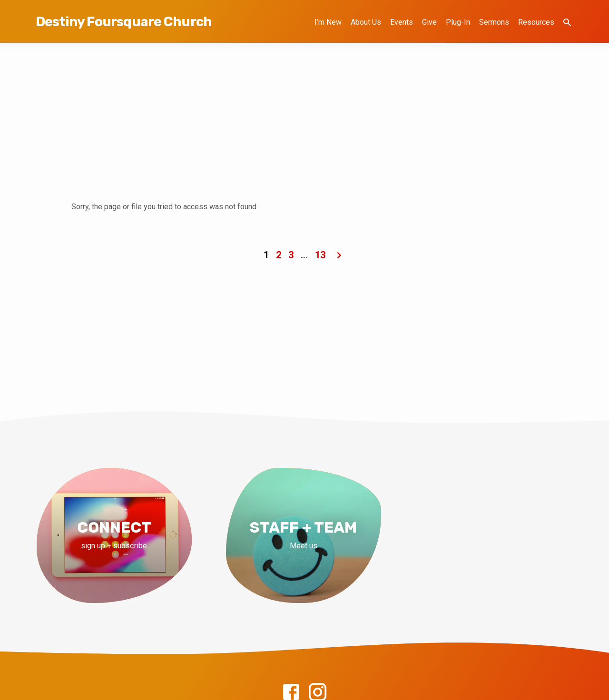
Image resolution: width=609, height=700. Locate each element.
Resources (536, 22)
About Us (366, 22)
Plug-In (458, 22)
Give (429, 22)
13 (320, 255)
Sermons (494, 22)
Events (402, 22)
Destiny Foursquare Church (124, 22)
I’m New (328, 22)
